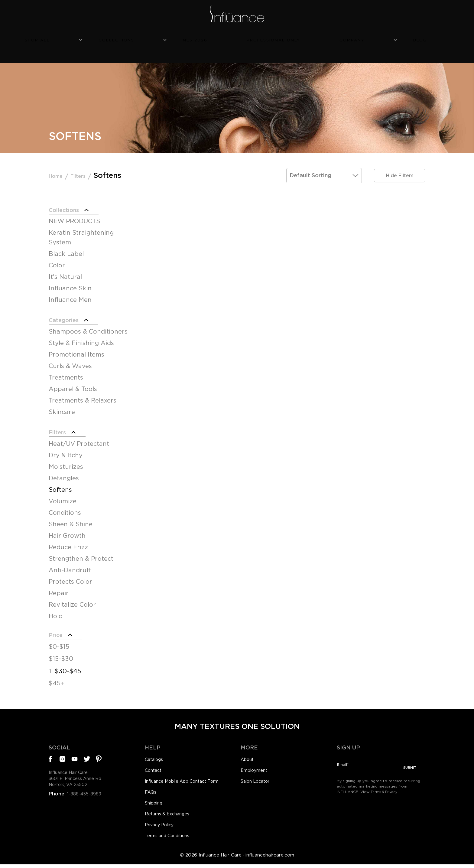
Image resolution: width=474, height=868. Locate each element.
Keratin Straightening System (81, 228)
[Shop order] (324, 163)
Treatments (66, 370)
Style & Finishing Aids (81, 335)
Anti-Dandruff (70, 565)
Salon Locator (258, 780)
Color (57, 256)
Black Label (66, 244)
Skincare (62, 404)
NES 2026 (219, 38)
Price (58, 630)
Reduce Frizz (68, 542)
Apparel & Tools (73, 381)
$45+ (56, 680)
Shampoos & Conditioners (88, 324)
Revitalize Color (72, 599)
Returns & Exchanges (170, 815)
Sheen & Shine (71, 519)
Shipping (156, 803)
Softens (60, 484)
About (248, 757)
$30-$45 (68, 668)
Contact (154, 768)
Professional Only (267, 38)
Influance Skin (70, 279)
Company (316, 38)
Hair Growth (67, 530)
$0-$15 (59, 643)
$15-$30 (61, 656)
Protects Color (70, 576)
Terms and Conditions (171, 839)
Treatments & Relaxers (83, 393)
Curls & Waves (70, 358)
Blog (354, 38)
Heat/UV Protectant (79, 438)
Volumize (63, 496)
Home (59, 163)
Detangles (64, 473)
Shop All (122, 38)
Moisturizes (66, 461)
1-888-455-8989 (86, 795)
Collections (171, 38)
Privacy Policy (162, 827)
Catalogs (155, 757)
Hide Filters (400, 163)
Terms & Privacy (385, 786)
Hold (56, 611)
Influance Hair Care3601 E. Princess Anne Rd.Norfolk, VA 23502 (80, 778)
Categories (68, 311)
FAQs (151, 792)
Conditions (65, 507)
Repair (59, 588)
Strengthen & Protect (81, 553)
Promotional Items (76, 347)
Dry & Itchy (66, 450)
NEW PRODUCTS (74, 211)
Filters (89, 163)
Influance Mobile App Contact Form (189, 780)
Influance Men (70, 290)
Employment (256, 768)
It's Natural (65, 267)
